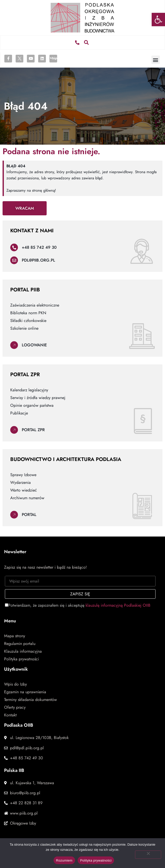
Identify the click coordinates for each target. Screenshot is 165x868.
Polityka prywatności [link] (22, 659)
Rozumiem (64, 860)
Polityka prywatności (96, 860)
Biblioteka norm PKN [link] (28, 313)
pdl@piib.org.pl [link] (38, 260)
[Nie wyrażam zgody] (148, 855)
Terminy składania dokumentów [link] (30, 700)
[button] (86, 43)
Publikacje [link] (19, 413)
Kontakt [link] (10, 715)
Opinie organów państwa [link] (32, 405)
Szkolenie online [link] (24, 328)
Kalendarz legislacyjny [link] (29, 390)
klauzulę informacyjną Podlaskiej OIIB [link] (118, 605)
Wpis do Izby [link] (16, 684)
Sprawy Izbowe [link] (23, 475)
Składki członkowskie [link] (28, 321)
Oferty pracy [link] (15, 707)
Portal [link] (29, 515)
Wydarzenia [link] (20, 483)
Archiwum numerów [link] (27, 498)
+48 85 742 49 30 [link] (39, 247)
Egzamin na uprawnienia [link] (25, 692)
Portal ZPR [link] (33, 430)
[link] (158, 20)
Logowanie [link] (34, 345)
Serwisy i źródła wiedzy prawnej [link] (38, 398)
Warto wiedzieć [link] (24, 490)
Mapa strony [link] (15, 636)
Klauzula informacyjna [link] (23, 651)
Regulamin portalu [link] (20, 644)
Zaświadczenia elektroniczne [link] (35, 305)
